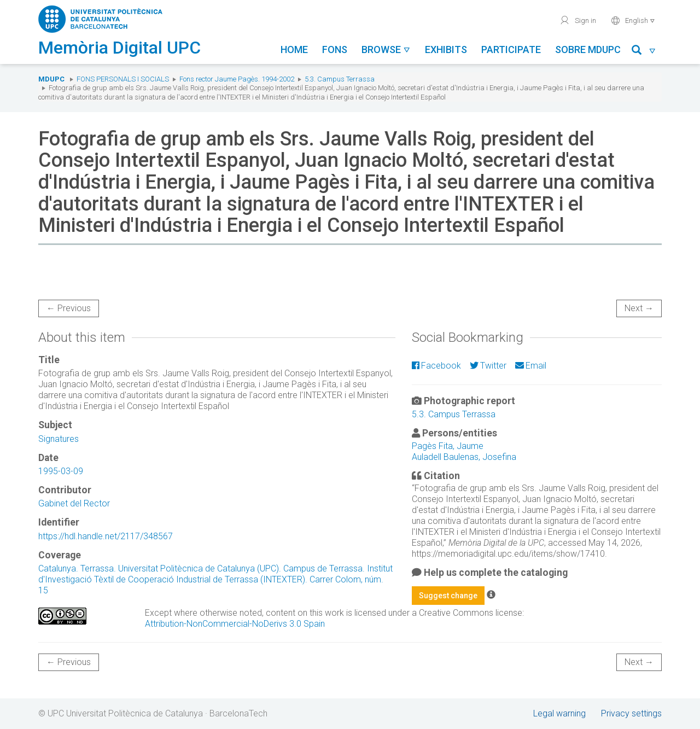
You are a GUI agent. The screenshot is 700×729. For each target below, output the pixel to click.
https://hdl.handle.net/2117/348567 (106, 536)
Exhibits (446, 49)
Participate (511, 49)
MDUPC (51, 79)
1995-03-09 (61, 471)
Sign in (578, 20)
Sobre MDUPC (588, 49)
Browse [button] (386, 49)
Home (294, 49)
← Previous (69, 308)
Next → (639, 308)
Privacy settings (631, 713)
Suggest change (448, 596)
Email (531, 366)
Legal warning (559, 713)
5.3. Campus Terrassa (340, 79)
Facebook (436, 366)
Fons (335, 49)
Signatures (59, 439)
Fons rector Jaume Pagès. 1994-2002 (237, 79)
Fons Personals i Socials (123, 79)
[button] (644, 52)
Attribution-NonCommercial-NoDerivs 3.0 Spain (235, 624)
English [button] (633, 20)
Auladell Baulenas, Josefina (464, 457)
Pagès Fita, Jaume (448, 446)
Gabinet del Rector (74, 503)
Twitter (488, 366)
